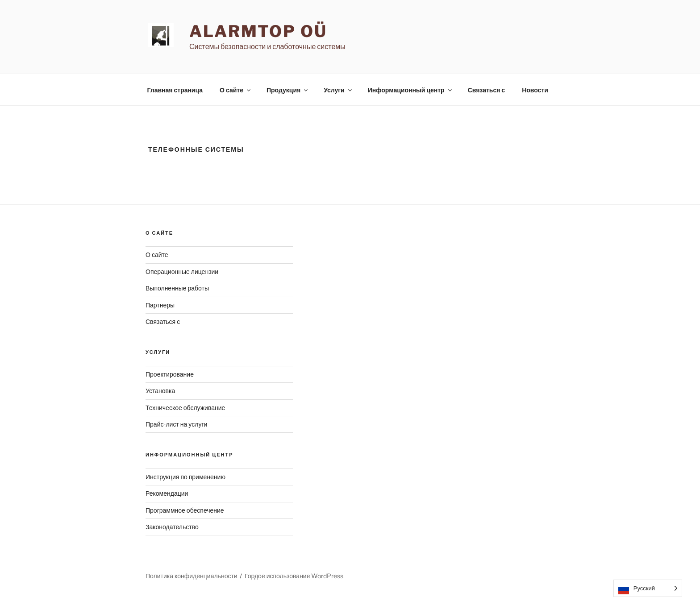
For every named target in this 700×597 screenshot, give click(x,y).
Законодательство (172, 527)
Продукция (288, 90)
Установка (160, 391)
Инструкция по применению (185, 477)
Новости (535, 90)
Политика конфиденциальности (192, 576)
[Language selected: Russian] (648, 588)
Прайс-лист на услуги (176, 424)
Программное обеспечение (185, 510)
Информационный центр (410, 90)
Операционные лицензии (182, 272)
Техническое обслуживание (185, 408)
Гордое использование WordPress (294, 576)
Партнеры (160, 305)
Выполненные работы (177, 288)
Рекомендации (167, 493)
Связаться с (486, 90)
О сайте (236, 90)
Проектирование (170, 374)
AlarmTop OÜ (258, 31)
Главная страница (175, 90)
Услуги (338, 90)
